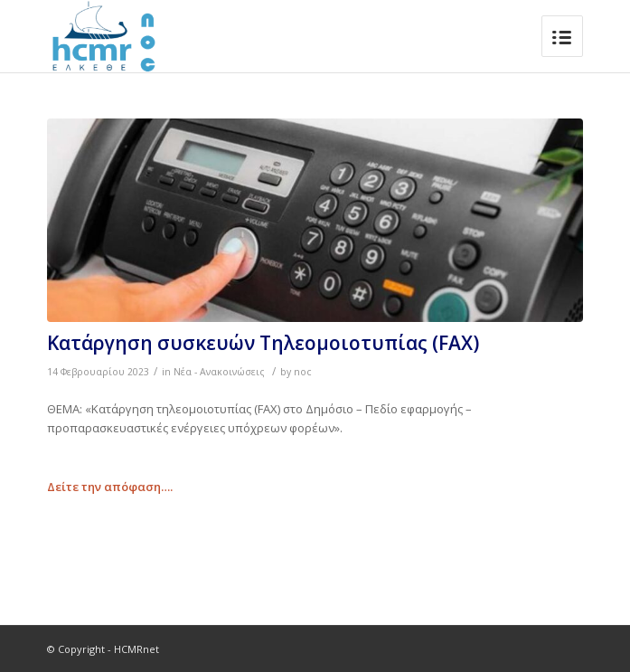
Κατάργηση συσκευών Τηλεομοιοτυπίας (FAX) (263, 343)
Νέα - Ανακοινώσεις (219, 372)
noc (303, 372)
